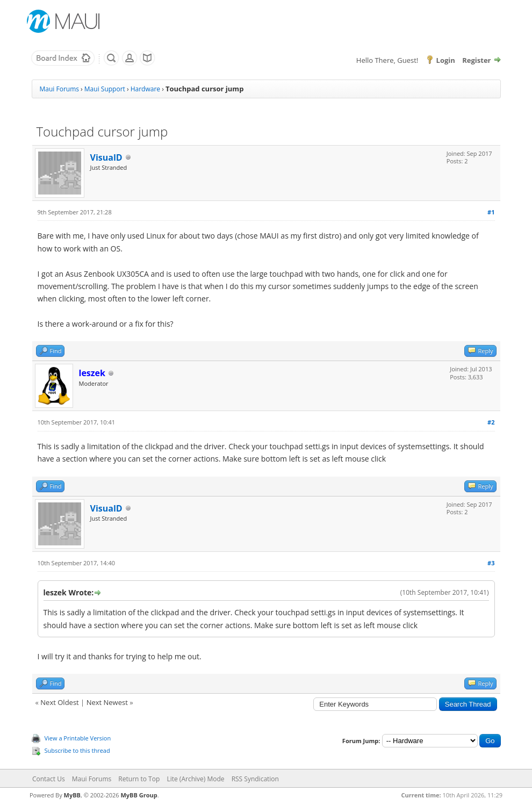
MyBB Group (139, 795)
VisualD (106, 157)
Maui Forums (59, 89)
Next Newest (107, 702)
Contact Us (49, 779)
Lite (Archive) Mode (195, 779)
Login (446, 60)
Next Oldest (59, 702)
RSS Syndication (255, 779)
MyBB (72, 795)
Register (476, 60)
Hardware (145, 89)
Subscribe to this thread (77, 750)
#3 (491, 563)
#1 (491, 212)
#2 (491, 422)
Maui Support (105, 89)
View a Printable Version (78, 738)
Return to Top (139, 779)
